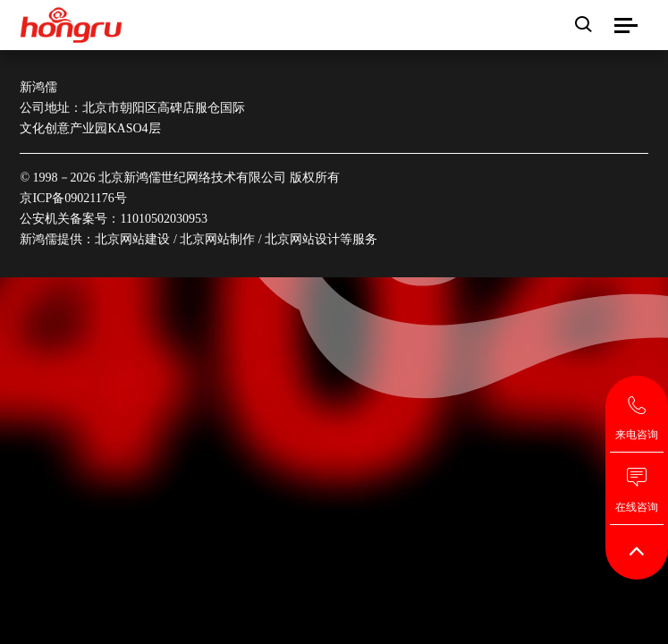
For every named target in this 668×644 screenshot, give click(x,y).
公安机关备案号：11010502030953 (113, 219)
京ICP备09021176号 (73, 198)
